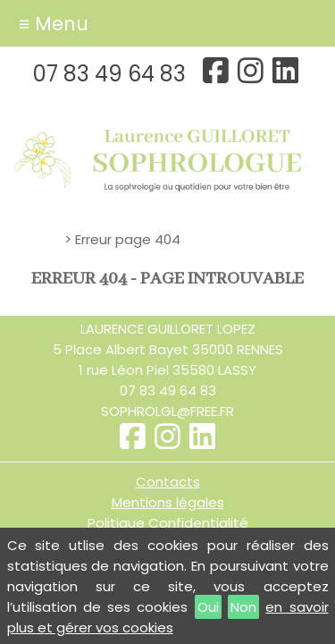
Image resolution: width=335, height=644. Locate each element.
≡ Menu (54, 24)
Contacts (168, 482)
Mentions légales (168, 502)
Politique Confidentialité (168, 523)
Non (243, 607)
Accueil (37, 239)
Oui (208, 607)
